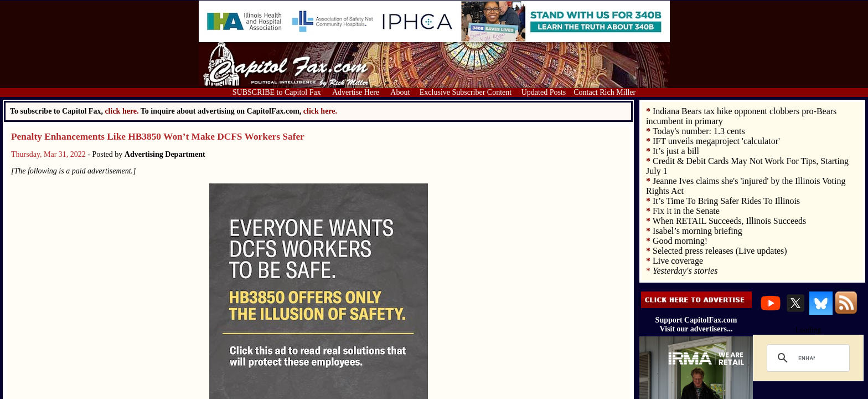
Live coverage (678, 261)
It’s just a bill (676, 151)
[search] (807, 358)
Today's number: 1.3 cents (699, 131)
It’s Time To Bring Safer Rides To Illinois (726, 201)
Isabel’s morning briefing (697, 231)
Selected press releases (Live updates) (720, 251)
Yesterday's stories (685, 271)
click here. (320, 111)
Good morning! (680, 241)
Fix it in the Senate (686, 211)
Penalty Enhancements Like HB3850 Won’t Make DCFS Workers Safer (158, 137)
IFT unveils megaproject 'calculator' (716, 141)
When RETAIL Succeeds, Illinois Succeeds (730, 221)
